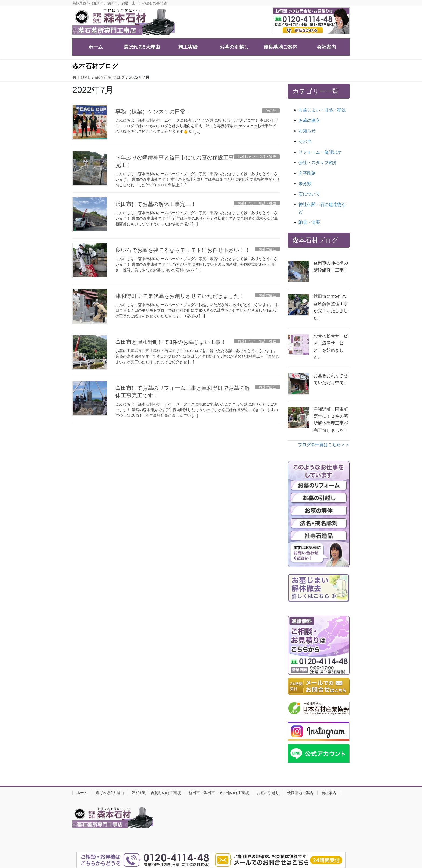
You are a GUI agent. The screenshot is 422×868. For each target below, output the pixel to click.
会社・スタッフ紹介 (318, 163)
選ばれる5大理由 (110, 793)
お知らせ (307, 131)
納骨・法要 (309, 222)
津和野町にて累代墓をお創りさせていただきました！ (180, 296)
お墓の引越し (268, 793)
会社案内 (329, 793)
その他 (305, 141)
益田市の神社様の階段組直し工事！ (331, 266)
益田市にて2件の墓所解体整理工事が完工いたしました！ (331, 307)
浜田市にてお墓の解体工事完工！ (156, 204)
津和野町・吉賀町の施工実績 (156, 793)
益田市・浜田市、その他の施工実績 (219, 793)
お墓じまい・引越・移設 (322, 110)
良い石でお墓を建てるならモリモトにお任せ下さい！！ (183, 250)
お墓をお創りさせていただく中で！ (331, 379)
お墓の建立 (309, 120)
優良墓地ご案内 (300, 793)
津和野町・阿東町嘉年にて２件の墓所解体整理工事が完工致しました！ (331, 420)
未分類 (305, 184)
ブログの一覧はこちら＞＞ (324, 445)
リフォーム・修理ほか (320, 152)
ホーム (82, 793)
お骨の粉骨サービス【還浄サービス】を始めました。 (331, 347)
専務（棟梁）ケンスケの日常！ (153, 112)
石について (309, 194)
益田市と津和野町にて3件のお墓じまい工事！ (171, 342)
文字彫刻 (307, 173)
